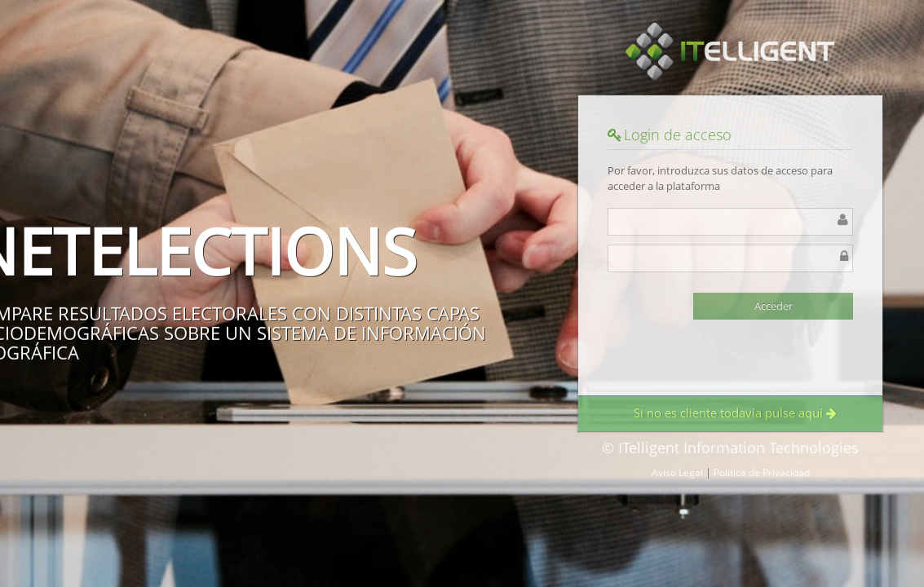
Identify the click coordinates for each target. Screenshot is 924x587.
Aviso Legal (677, 472)
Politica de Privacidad (762, 472)
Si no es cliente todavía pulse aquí (735, 413)
